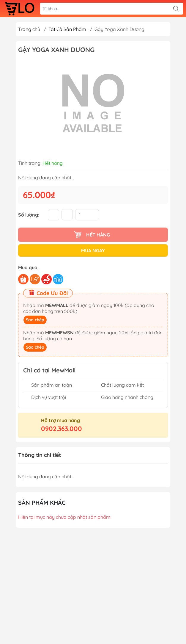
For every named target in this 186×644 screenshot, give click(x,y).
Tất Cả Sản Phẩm (67, 29)
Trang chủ (29, 29)
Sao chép (35, 320)
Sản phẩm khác (42, 503)
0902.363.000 (62, 429)
